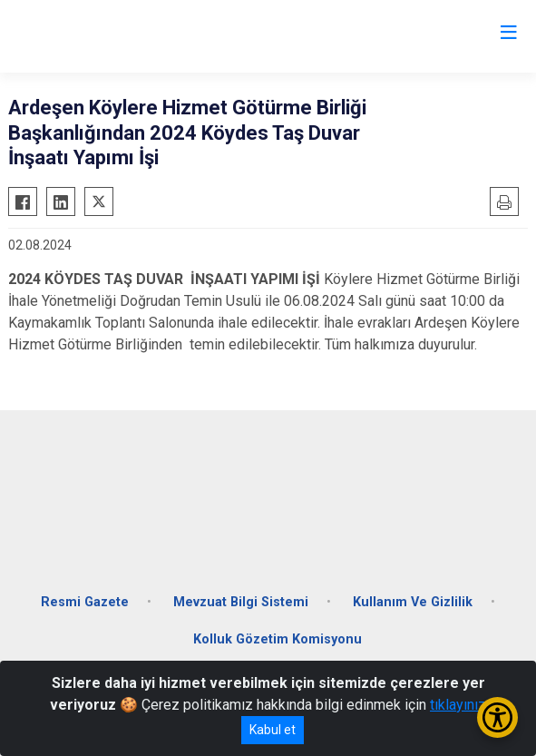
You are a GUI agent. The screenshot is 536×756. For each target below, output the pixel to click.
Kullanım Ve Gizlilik (413, 602)
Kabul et (273, 730)
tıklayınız (458, 705)
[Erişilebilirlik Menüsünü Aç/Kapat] (497, 717)
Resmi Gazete (85, 602)
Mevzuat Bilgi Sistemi (241, 602)
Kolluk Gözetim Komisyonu (278, 639)
